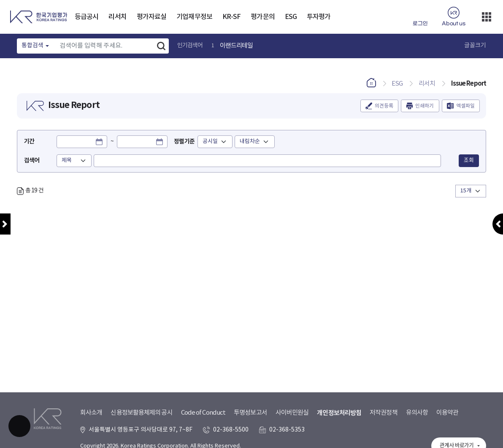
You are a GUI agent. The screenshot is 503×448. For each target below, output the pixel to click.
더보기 (487, 17)
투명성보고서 (250, 413)
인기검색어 (190, 46)
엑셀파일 (465, 106)
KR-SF (232, 17)
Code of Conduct (203, 413)
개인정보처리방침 (339, 413)
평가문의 (262, 17)
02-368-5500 (231, 430)
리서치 (117, 17)
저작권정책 (384, 413)
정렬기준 (184, 142)
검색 (161, 46)
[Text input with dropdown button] (104, 46)
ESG (291, 17)
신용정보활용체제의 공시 (141, 413)
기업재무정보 (194, 17)
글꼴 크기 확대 (457, 46)
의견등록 (384, 106)
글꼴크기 (475, 46)
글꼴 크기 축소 (446, 46)
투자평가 (319, 17)
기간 (29, 142)
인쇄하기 (425, 106)
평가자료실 (152, 17)
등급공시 (87, 17)
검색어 (32, 161)
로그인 (420, 24)
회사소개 (91, 413)
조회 (469, 161)
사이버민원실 (292, 413)
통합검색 (32, 46)
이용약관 (447, 413)
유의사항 (417, 413)
